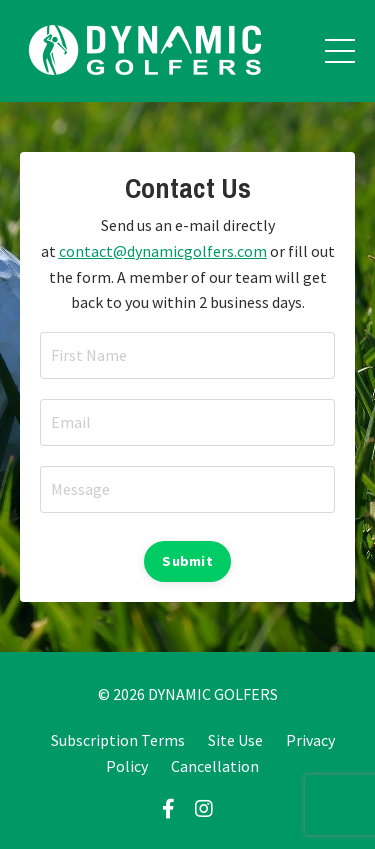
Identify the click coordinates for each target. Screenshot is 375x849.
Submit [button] (187, 561)
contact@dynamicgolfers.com (163, 251)
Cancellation (215, 766)
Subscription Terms (118, 740)
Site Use (235, 740)
